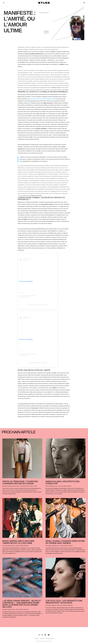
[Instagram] (42, 635)
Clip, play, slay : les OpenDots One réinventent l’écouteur (64, 602)
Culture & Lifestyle (24, 486)
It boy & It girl (33, 486)
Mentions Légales (49, 639)
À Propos (37, 639)
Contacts (42, 639)
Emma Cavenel (8, 610)
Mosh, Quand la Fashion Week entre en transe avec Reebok (65, 542)
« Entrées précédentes (5, 621)
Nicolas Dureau (8, 486)
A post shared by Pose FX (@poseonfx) (38, 363)
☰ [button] (84, 3)
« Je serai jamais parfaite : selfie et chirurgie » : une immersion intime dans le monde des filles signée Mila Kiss (22, 604)
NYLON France (51, 486)
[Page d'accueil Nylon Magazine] (44, 3)
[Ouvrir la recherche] (4, 3)
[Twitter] (45, 635)
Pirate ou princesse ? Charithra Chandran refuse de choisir (20, 483)
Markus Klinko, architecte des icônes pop (63, 483)
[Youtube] (49, 635)
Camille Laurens (52, 546)
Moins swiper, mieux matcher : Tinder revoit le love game (19, 542)
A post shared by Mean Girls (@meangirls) (38, 305)
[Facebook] (39, 635)
